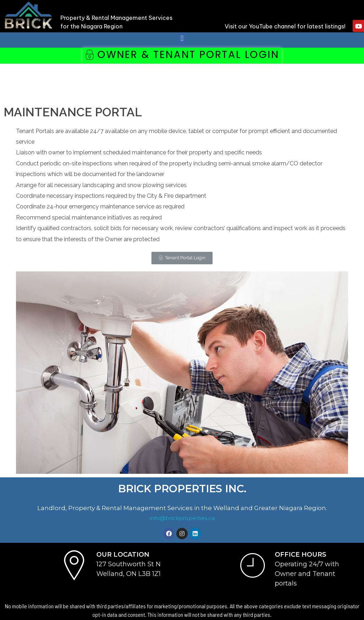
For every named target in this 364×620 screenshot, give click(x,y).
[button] (182, 38)
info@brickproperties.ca (182, 518)
